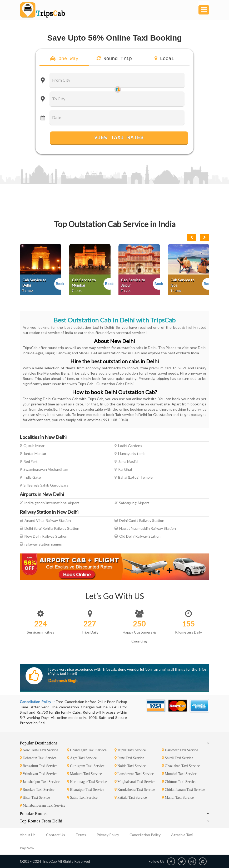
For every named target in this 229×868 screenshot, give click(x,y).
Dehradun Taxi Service (38, 758)
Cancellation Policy (145, 835)
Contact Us (56, 835)
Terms (81, 835)
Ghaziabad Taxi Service (181, 766)
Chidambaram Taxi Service (183, 790)
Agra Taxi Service (82, 758)
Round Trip (116, 59)
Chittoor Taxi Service (179, 782)
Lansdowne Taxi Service (134, 774)
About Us (28, 835)
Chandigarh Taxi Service (87, 750)
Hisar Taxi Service (35, 798)
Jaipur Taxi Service (130, 750)
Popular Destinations (39, 743)
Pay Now (27, 848)
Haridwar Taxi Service (180, 750)
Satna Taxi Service (82, 798)
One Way (67, 59)
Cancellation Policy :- (38, 702)
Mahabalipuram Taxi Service (43, 805)
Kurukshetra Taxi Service (135, 790)
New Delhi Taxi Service (39, 750)
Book (60, 284)
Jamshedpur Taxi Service (40, 782)
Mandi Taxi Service (178, 798)
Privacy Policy (108, 835)
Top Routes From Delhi (41, 821)
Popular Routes (34, 814)
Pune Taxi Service (129, 758)
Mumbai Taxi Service (179, 774)
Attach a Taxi (182, 835)
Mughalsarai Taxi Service (135, 782)
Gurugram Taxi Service (86, 766)
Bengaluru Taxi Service (39, 766)
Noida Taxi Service (130, 766)
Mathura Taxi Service (84, 774)
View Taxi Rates (119, 138)
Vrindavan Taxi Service (39, 774)
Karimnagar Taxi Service (87, 782)
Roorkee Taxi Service (37, 790)
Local (166, 59)
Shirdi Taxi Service (178, 758)
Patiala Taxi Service (131, 798)
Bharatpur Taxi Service (86, 790)
